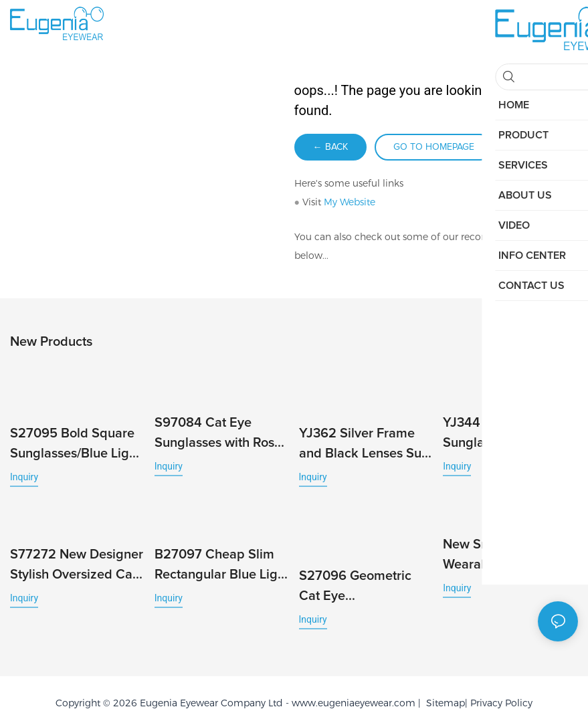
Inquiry (24, 474)
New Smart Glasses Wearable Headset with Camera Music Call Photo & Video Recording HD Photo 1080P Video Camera (506, 551)
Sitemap (443, 687)
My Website (350, 202)
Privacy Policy (501, 687)
